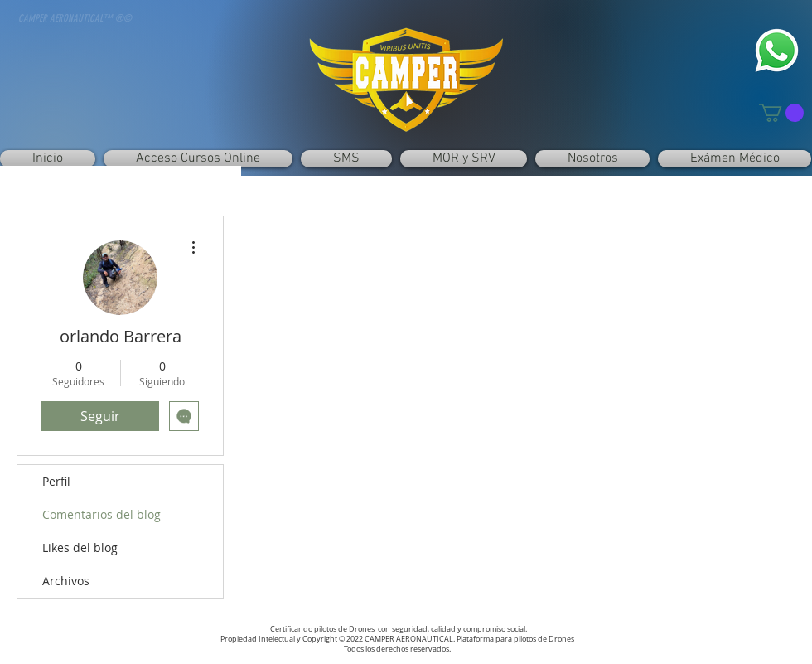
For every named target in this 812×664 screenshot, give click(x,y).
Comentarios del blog (101, 514)
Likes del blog (80, 548)
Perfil (56, 481)
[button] (781, 113)
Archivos (66, 581)
